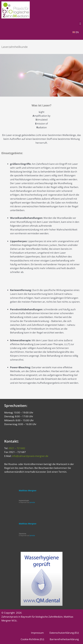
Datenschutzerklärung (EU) (64, 633)
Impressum (37, 633)
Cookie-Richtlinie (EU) (32, 639)
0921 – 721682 (17, 448)
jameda (32, 502)
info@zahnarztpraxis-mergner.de (30, 456)
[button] (80, 24)
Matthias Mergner (28, 490)
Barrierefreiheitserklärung (64, 639)
